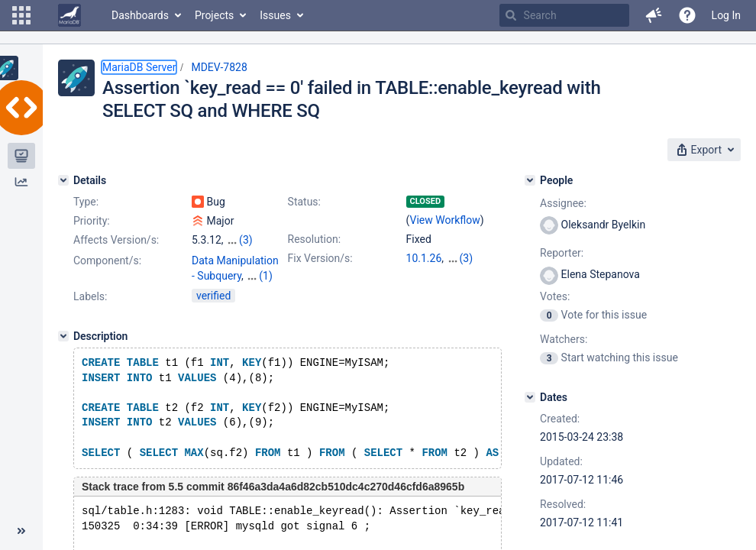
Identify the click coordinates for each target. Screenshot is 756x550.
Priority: (92, 221)
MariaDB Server (139, 67)
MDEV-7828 (219, 67)
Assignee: (563, 203)
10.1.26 (424, 258)
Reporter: (562, 253)
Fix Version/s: (320, 258)
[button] (21, 15)
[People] (530, 180)
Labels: (90, 310)
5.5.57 (462, 258)
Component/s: (107, 260)
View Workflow (445, 220)
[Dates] (530, 397)
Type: (86, 202)
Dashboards (140, 15)
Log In (726, 15)
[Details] (63, 180)
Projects (214, 15)
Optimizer (215, 291)
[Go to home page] (69, 15)
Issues (275, 15)
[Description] (63, 350)
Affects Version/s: (116, 240)
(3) (246, 240)
